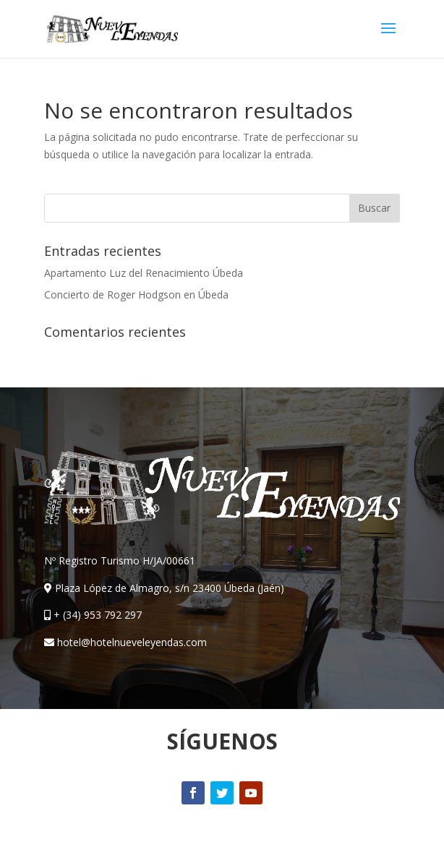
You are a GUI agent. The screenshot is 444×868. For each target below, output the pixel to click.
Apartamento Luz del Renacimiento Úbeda (144, 273)
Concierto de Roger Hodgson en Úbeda (136, 295)
